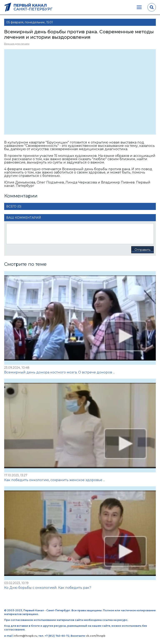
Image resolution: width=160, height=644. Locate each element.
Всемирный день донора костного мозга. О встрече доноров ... (59, 372)
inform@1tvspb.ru (25, 636)
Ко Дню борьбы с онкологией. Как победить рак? (48, 588)
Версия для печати (17, 44)
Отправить (142, 250)
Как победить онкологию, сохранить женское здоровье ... (55, 480)
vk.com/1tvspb (96, 636)
